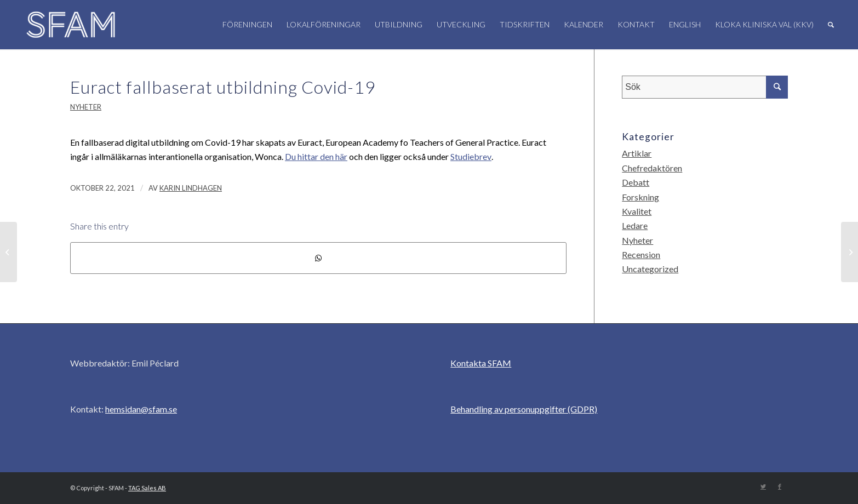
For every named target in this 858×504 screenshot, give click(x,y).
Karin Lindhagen (191, 188)
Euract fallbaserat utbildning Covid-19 (223, 87)
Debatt (636, 182)
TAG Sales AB (147, 488)
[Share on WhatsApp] (318, 258)
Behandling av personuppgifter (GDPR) (524, 409)
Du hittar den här (316, 156)
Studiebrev (471, 156)
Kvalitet (637, 211)
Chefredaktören (652, 168)
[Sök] (831, 25)
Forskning (640, 197)
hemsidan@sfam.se (141, 409)
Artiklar (637, 153)
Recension (641, 254)
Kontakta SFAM (481, 363)
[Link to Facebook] (780, 486)
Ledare (635, 225)
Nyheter (86, 107)
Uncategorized (650, 269)
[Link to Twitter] (763, 486)
